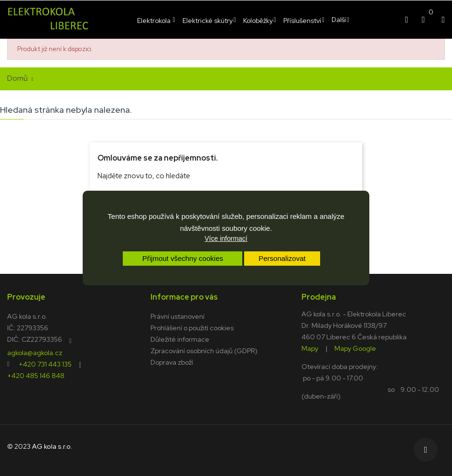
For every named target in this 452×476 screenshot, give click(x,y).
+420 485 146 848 (36, 375)
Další (339, 20)
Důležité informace (180, 339)
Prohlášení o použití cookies (192, 328)
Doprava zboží (172, 362)
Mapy (310, 348)
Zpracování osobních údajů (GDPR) (204, 351)
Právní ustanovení (178, 316)
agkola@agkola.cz (35, 352)
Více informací (226, 238)
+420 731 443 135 (45, 364)
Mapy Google (355, 348)
